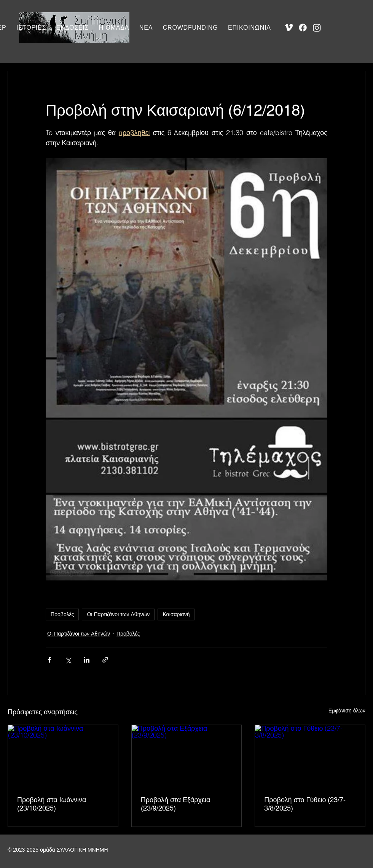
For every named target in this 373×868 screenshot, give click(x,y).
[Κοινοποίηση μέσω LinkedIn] (87, 660)
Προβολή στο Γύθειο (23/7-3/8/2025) (305, 804)
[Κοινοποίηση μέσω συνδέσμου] (105, 660)
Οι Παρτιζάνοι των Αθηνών (118, 614)
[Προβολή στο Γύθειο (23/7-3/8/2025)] (310, 756)
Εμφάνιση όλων (347, 711)
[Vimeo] (289, 28)
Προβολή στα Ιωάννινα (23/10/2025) (52, 804)
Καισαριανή (176, 614)
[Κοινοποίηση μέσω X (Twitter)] (68, 660)
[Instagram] (317, 28)
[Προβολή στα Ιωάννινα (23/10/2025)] (63, 756)
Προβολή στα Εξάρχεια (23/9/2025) (176, 804)
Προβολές (62, 614)
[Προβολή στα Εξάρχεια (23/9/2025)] (187, 756)
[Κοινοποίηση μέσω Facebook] (49, 660)
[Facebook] (303, 28)
